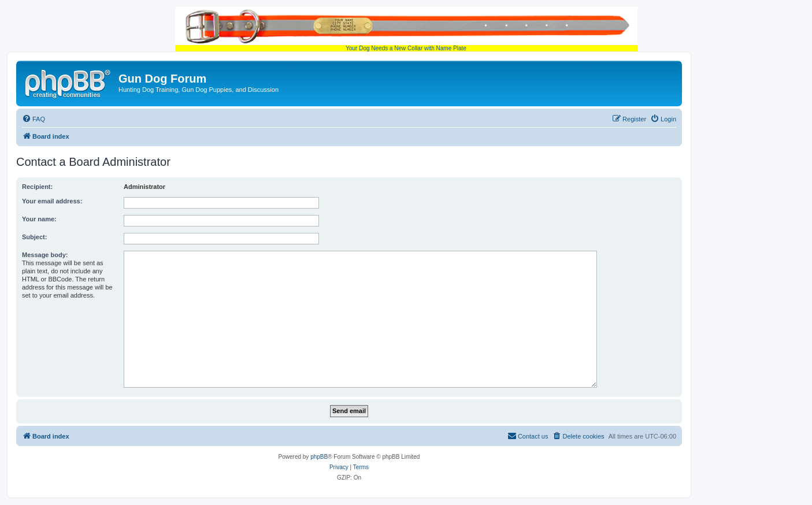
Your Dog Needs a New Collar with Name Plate (406, 29)
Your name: (39, 219)
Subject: (34, 237)
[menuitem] (34, 119)
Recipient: (37, 187)
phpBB (319, 457)
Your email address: (52, 201)
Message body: (45, 255)
